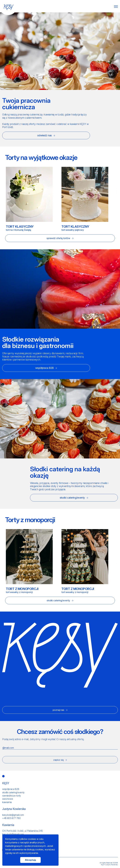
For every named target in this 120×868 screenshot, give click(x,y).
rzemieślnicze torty (12, 796)
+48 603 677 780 (11, 818)
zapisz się (60, 760)
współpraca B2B (46, 368)
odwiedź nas (46, 135)
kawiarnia (7, 802)
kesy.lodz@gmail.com (13, 815)
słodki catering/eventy (74, 498)
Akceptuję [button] (30, 860)
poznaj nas (60, 710)
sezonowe (8, 799)
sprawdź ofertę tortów (60, 238)
